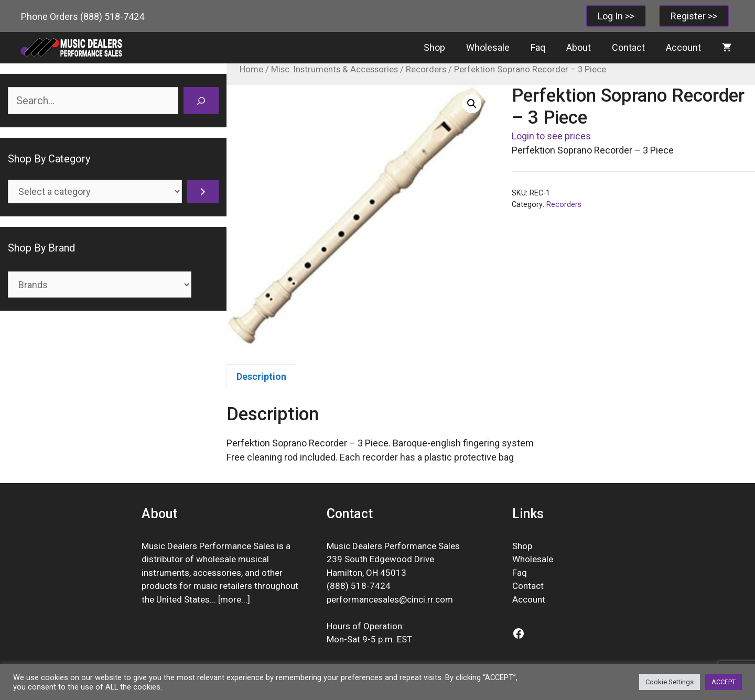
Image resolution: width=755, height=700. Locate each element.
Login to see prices (551, 136)
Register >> (694, 16)
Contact (628, 47)
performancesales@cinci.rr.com (390, 599)
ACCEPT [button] (724, 682)
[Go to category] (203, 192)
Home (251, 69)
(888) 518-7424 (112, 17)
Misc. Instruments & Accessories (335, 69)
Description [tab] (261, 376)
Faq (538, 47)
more (231, 599)
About (579, 47)
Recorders (426, 69)
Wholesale (488, 47)
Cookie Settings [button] (670, 682)
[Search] (201, 101)
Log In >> (616, 16)
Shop (434, 47)
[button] (472, 104)
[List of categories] (95, 192)
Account (683, 47)
